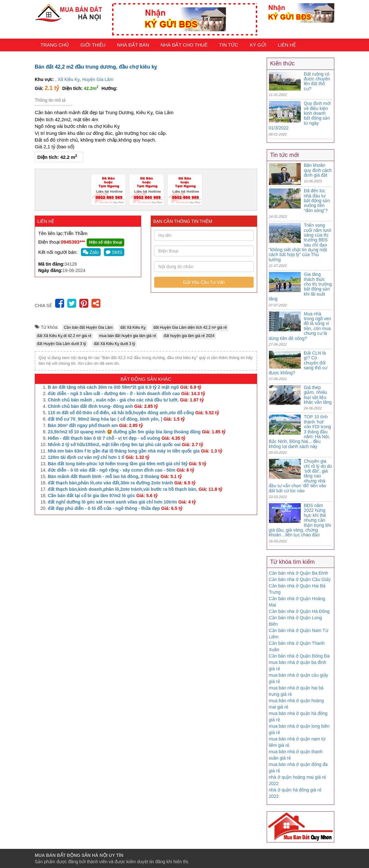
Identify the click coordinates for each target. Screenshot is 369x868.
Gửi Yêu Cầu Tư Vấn (204, 282)
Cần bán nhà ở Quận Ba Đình (299, 573)
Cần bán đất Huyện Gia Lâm (88, 327)
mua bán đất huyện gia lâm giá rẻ (128, 336)
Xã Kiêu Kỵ (69, 79)
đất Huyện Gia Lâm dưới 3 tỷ (62, 344)
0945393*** (73, 242)
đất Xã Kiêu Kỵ (133, 327)
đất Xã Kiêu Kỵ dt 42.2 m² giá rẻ (64, 336)
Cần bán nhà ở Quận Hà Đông (299, 611)
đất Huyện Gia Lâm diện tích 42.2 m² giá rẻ (190, 327)
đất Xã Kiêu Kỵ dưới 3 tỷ (114, 344)
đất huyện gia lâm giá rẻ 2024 (189, 336)
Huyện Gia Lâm (98, 79)
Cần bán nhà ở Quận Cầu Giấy (300, 579)
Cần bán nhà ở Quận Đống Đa (299, 656)
